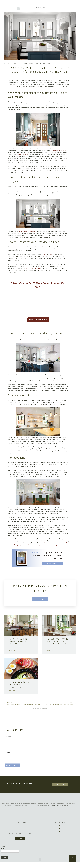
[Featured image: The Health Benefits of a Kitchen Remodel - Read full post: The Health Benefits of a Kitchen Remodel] (21, 668)
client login (20, 839)
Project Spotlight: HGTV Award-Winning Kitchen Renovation (19, 641)
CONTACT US (40, 599)
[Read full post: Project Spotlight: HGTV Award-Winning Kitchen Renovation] (21, 625)
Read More (12, 650)
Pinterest (52, 254)
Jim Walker (8, 63)
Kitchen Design (50, 63)
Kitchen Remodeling (40, 63)
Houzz (43, 254)
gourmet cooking (22, 155)
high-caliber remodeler (27, 231)
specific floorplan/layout (34, 268)
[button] (40, 709)
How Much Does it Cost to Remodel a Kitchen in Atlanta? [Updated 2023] (57, 641)
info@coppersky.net (20, 830)
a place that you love (59, 151)
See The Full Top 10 (38, 320)
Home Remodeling (30, 63)
